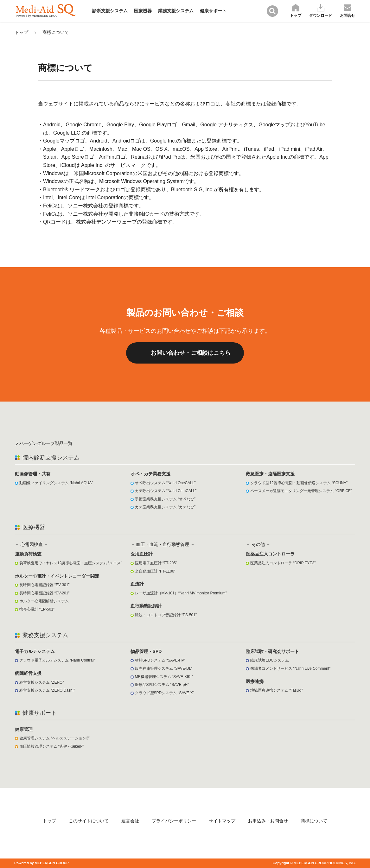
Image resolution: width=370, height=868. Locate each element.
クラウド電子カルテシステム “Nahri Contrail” (57, 660)
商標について (56, 32)
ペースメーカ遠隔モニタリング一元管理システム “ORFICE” (301, 491)
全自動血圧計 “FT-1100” (155, 571)
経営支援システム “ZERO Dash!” (47, 690)
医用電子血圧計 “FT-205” (156, 563)
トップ (22, 32)
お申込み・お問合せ (268, 821)
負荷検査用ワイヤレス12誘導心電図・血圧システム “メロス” (71, 563)
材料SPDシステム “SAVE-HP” (160, 660)
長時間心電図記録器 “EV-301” (45, 585)
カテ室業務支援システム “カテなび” (165, 507)
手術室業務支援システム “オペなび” (165, 499)
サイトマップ (222, 821)
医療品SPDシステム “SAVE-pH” (162, 685)
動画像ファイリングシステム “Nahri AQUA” (56, 483)
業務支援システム (176, 11)
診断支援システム (110, 11)
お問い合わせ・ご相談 (191, 353)
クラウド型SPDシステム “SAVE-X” (165, 693)
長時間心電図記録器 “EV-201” (45, 593)
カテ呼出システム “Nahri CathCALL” (166, 491)
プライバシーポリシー (174, 821)
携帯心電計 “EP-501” (37, 609)
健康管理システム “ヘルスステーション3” (54, 738)
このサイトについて (89, 821)
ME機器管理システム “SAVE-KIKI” (164, 677)
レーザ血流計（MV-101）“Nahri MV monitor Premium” (181, 593)
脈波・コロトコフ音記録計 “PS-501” (166, 615)
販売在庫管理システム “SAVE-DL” (164, 668)
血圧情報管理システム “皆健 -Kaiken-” (51, 746)
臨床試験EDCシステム (269, 660)
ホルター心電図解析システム (44, 601)
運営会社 (130, 821)
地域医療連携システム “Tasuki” (276, 690)
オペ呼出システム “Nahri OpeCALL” (165, 483)
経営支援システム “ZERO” (42, 682)
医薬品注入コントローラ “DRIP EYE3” (283, 563)
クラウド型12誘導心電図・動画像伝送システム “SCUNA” (299, 483)
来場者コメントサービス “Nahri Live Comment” (290, 668)
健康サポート (213, 11)
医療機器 (143, 11)
